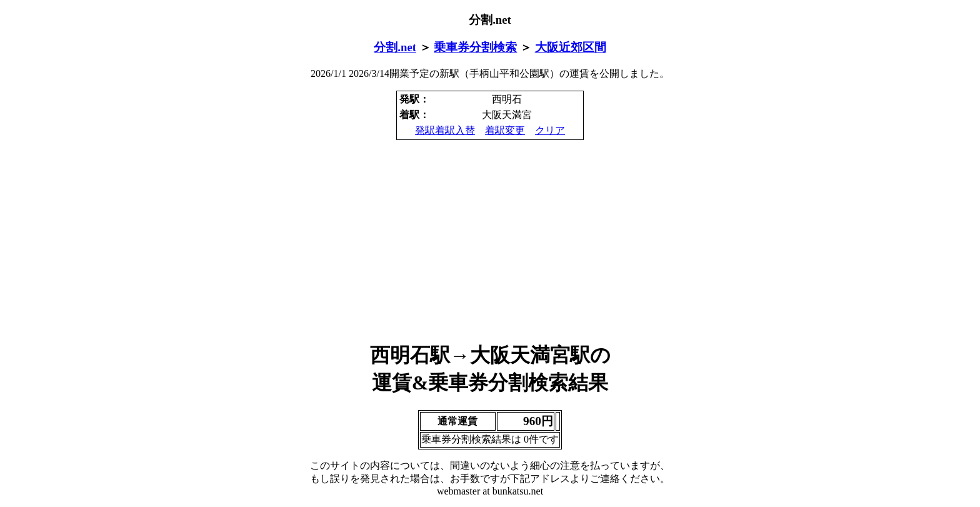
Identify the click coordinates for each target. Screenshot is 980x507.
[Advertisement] (490, 241)
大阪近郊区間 (571, 47)
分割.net (395, 47)
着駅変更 (505, 130)
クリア (550, 130)
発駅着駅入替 (445, 130)
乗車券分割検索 (475, 47)
